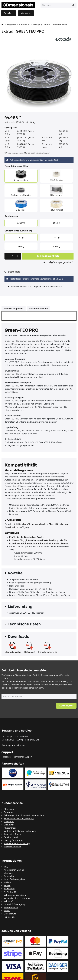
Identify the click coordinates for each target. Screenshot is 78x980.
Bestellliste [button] (12, 272)
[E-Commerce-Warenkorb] (26, 13)
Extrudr (36, 25)
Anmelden (9, 13)
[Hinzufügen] (18, 256)
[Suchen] (73, 5)
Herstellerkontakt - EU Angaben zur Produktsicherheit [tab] (37, 287)
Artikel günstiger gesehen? (58, 262)
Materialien (12, 25)
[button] (48, 256)
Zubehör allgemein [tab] (14, 308)
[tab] (39, 573)
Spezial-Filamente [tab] (38, 308)
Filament (25, 25)
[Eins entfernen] (8, 256)
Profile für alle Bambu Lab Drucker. (27, 537)
